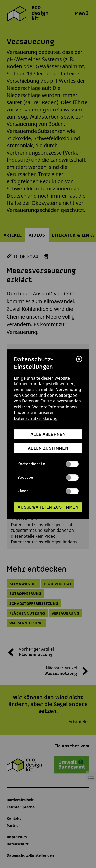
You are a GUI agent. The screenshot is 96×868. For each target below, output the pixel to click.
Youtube (48, 478)
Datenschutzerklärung (36, 418)
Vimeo (48, 491)
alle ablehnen (48, 435)
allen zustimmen (48, 448)
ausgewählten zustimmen (48, 507)
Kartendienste (48, 464)
